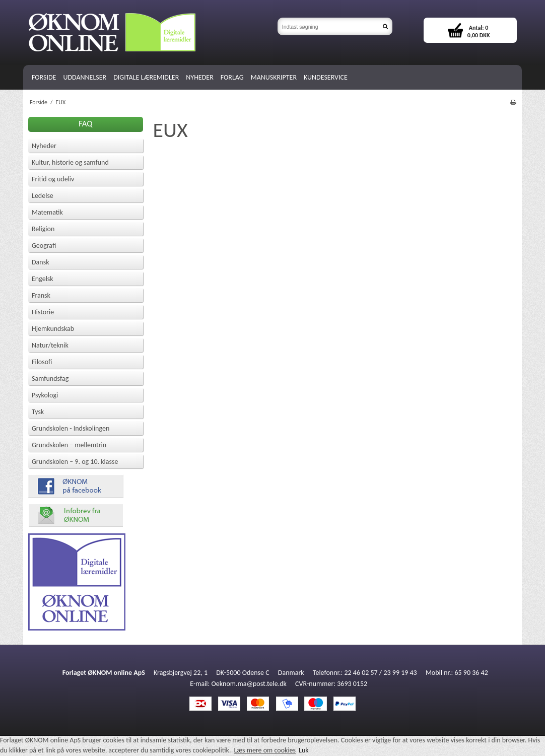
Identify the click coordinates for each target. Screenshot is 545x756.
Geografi (44, 246)
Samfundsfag (50, 379)
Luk (304, 750)
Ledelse (43, 196)
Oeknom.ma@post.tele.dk (249, 684)
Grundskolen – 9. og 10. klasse (75, 462)
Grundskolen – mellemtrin (69, 445)
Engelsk (43, 279)
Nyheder (44, 146)
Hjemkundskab (53, 329)
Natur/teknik (50, 345)
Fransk (41, 295)
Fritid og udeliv (53, 179)
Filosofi (42, 362)
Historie (43, 312)
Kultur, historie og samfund (70, 162)
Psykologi (45, 395)
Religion (43, 229)
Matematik (47, 212)
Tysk (38, 412)
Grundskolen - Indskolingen (71, 428)
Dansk (41, 262)
